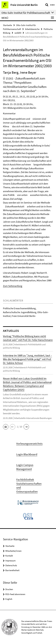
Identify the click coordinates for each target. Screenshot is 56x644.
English (9, 599)
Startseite (7, 25)
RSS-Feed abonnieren (15, 594)
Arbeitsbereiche (32, 29)
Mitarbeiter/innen (13, 551)
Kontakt (9, 556)
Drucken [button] (9, 589)
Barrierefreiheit (12, 570)
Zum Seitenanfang (13, 286)
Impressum (10, 561)
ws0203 (18, 33)
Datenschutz (11, 565)
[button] (6, 427)
